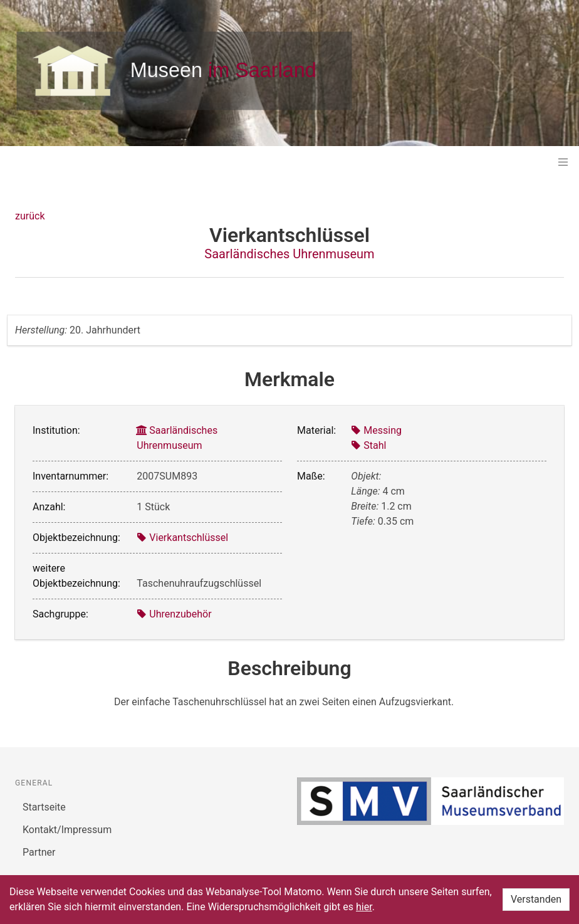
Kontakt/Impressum (67, 830)
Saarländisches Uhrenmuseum (289, 254)
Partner (39, 852)
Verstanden (536, 899)
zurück (30, 216)
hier (364, 907)
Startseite (44, 807)
